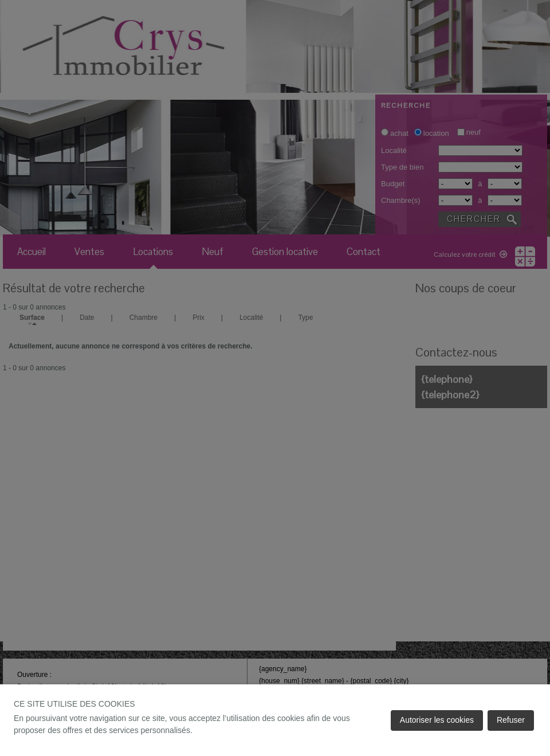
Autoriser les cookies (437, 720)
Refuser (511, 720)
